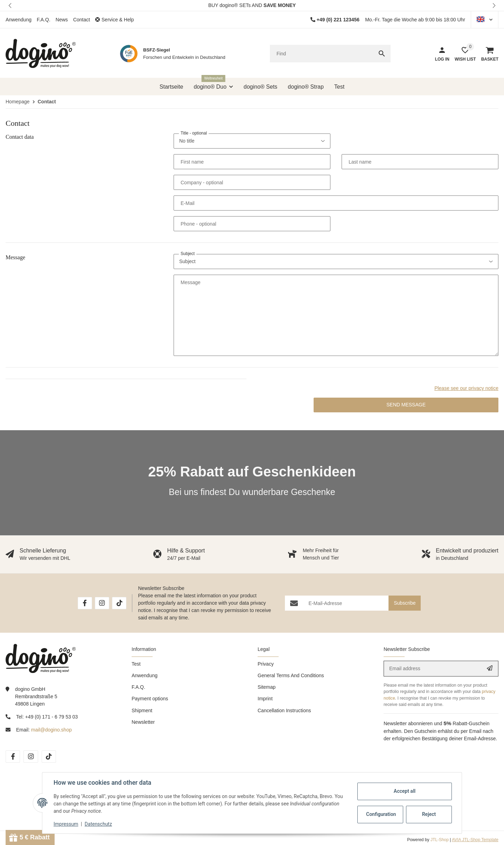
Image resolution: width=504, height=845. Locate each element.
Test (136, 664)
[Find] (321, 54)
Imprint (265, 699)
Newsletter (143, 722)
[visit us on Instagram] (102, 603)
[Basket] (487, 54)
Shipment (142, 710)
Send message (406, 405)
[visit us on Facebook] (85, 603)
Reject (429, 814)
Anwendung (19, 20)
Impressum (66, 824)
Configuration (381, 814)
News (62, 20)
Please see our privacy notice (466, 388)
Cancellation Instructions (284, 710)
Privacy (266, 664)
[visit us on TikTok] (119, 603)
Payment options (150, 699)
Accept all (405, 791)
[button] (10, 5)
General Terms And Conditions (291, 675)
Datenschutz (98, 824)
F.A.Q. (44, 20)
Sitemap (267, 687)
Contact (82, 20)
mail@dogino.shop (51, 730)
